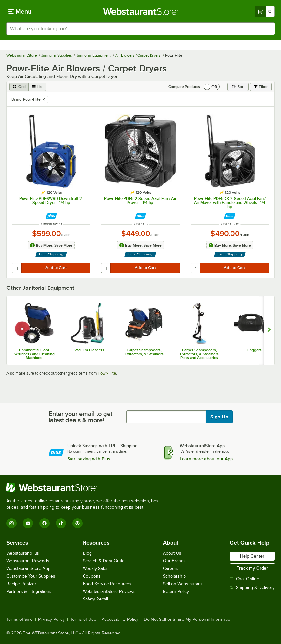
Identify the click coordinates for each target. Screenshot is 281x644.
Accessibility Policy (120, 620)
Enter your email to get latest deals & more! (80, 417)
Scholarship (174, 576)
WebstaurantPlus (23, 553)
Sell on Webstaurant (182, 584)
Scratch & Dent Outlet (104, 561)
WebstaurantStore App (28, 569)
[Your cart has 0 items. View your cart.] (265, 11)
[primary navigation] (20, 11)
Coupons (92, 576)
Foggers (254, 350)
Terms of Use (83, 620)
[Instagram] (11, 523)
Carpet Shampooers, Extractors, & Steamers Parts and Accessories (199, 354)
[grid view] (19, 87)
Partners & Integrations (29, 591)
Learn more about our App (206, 459)
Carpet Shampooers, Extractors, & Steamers (144, 352)
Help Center (252, 556)
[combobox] (140, 29)
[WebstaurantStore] (86, 488)
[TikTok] (61, 523)
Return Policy (176, 591)
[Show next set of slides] (269, 331)
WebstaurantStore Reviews (109, 591)
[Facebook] (44, 523)
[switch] (212, 87)
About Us (172, 553)
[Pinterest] (77, 523)
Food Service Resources (107, 584)
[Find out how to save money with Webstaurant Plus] (51, 216)
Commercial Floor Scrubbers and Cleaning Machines (34, 354)
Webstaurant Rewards (28, 561)
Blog (87, 553)
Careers (171, 569)
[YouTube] (28, 523)
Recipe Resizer (21, 584)
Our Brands (174, 561)
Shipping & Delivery (252, 588)
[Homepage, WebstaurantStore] (140, 11)
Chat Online (244, 579)
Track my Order (252, 568)
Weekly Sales (96, 569)
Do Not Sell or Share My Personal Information (188, 620)
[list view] (37, 87)
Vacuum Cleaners (89, 350)
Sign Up (219, 417)
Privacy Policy (51, 620)
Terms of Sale (20, 620)
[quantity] (17, 268)
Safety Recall (95, 599)
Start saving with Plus (89, 459)
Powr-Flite (107, 373)
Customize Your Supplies (31, 576)
